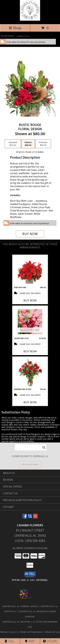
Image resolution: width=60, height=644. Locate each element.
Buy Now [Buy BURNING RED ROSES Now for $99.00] (30, 402)
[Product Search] (31, 447)
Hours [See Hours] (50, 641)
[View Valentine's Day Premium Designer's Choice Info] (30, 322)
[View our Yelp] (35, 517)
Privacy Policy (9, 632)
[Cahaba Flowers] (30, 20)
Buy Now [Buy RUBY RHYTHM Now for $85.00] (30, 300)
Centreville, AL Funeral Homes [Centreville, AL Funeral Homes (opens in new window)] (20, 606)
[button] (30, 575)
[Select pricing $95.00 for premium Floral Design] (43, 144)
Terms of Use (52, 632)
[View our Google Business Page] (30, 517)
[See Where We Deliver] (30, 464)
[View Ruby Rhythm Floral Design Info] (30, 271)
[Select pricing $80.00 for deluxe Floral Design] (28, 144)
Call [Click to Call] (10, 641)
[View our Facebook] (25, 517)
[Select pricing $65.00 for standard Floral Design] (13, 144)
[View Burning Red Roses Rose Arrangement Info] (30, 372)
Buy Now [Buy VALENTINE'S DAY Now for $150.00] (30, 351)
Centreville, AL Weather (16, 622)
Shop (15, 28)
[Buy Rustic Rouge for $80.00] (30, 234)
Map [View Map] (30, 641)
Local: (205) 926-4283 (30, 541)
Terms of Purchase (31, 632)
